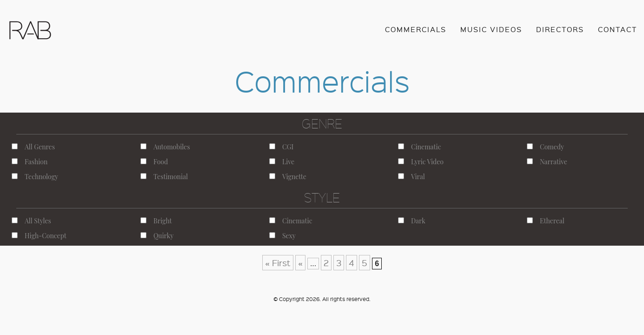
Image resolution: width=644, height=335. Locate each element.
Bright (156, 221)
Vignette (288, 177)
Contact (617, 29)
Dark (412, 221)
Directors (560, 29)
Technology (35, 177)
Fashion (30, 162)
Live (282, 162)
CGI (281, 147)
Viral (412, 177)
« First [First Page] (278, 263)
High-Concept (39, 236)
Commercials (416, 29)
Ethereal (546, 221)
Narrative (547, 162)
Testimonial (164, 177)
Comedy (545, 147)
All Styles (31, 221)
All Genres (33, 147)
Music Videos (491, 29)
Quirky (157, 236)
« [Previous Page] (300, 263)
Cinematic (419, 147)
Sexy (282, 236)
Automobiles (165, 147)
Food (154, 162)
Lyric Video (421, 162)
